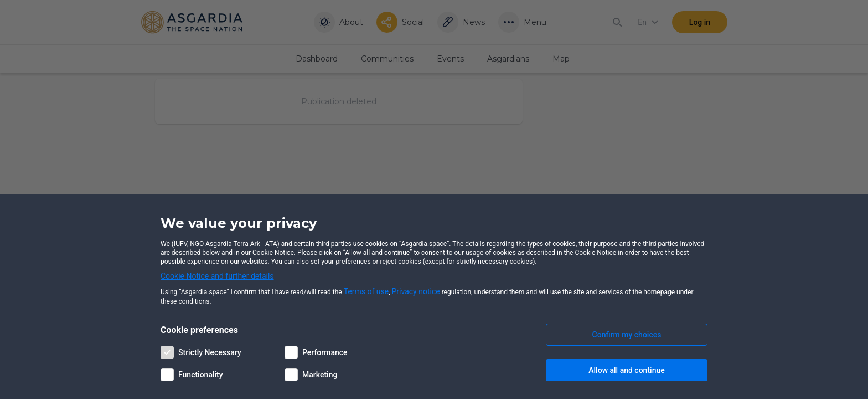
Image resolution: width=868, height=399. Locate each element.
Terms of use (366, 291)
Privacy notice (416, 291)
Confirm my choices (627, 335)
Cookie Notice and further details (217, 276)
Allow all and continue (626, 370)
